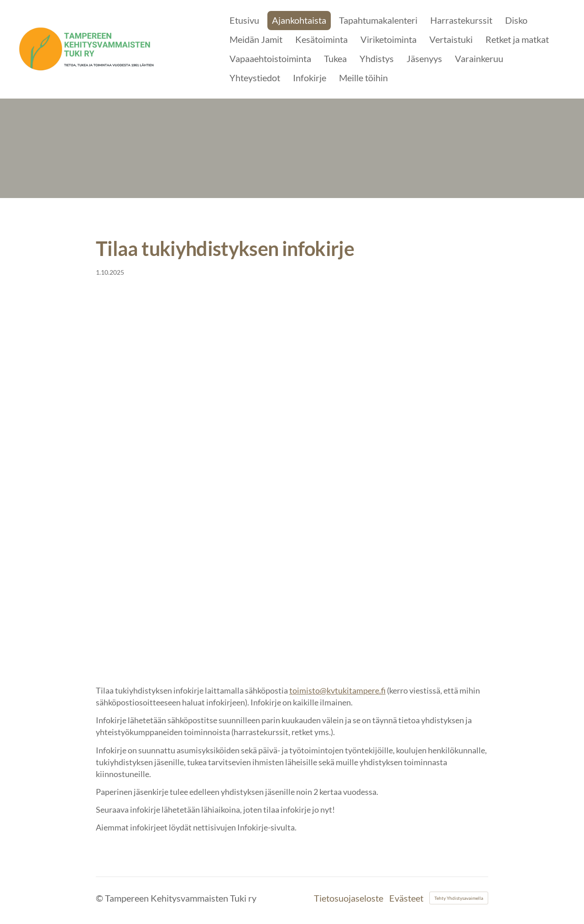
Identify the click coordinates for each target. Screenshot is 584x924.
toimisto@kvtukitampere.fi (337, 690)
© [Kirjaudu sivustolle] (100, 898)
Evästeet (406, 898)
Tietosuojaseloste (349, 898)
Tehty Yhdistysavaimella (459, 898)
